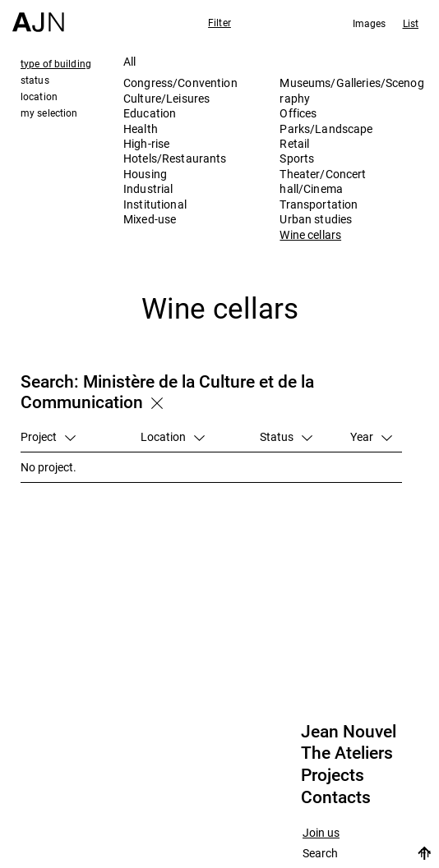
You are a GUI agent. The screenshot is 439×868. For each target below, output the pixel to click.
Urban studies (316, 219)
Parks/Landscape (326, 129)
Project (48, 436)
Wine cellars (310, 234)
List (411, 23)
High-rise (146, 143)
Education (150, 113)
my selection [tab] (49, 113)
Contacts (336, 797)
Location (173, 436)
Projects (333, 775)
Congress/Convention (180, 83)
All (129, 61)
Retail (294, 143)
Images (370, 23)
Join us (321, 833)
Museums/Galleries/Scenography (351, 90)
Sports (297, 158)
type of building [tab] (56, 63)
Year (371, 436)
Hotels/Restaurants (175, 158)
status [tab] (35, 80)
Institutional (155, 204)
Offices (298, 113)
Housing (145, 174)
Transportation (319, 204)
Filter (219, 22)
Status (286, 436)
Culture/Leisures (166, 98)
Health (141, 129)
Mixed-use (150, 219)
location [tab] (39, 96)
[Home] (38, 16)
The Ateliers (347, 753)
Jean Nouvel (349, 732)
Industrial (148, 188)
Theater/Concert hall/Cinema (323, 181)
